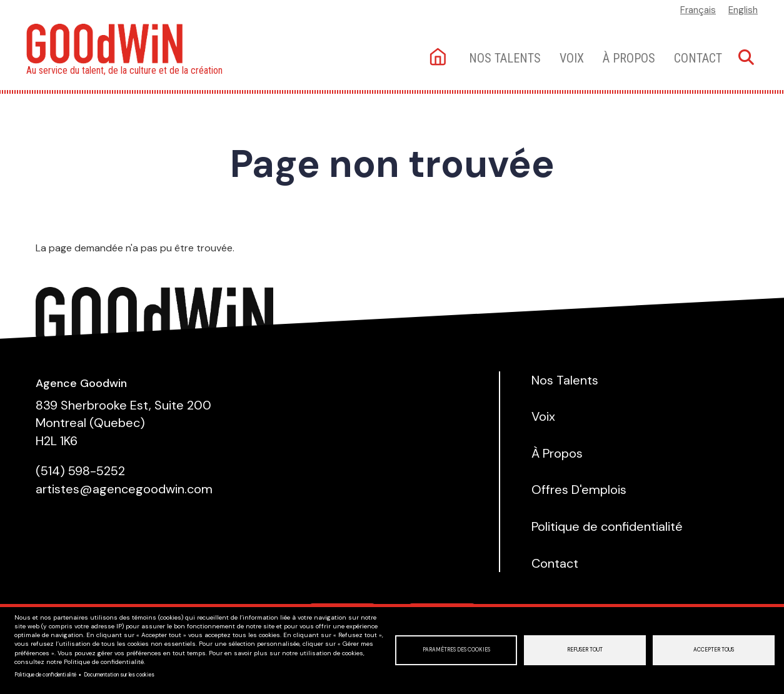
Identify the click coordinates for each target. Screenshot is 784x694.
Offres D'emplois (579, 490)
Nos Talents (565, 380)
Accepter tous (714, 650)
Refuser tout (585, 650)
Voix (572, 58)
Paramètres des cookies (456, 650)
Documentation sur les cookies (119, 675)
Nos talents (505, 58)
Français (698, 10)
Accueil (439, 58)
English (743, 10)
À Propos (629, 58)
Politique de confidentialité (45, 675)
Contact (698, 58)
